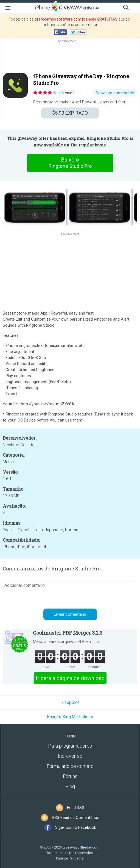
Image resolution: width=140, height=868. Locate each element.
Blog (70, 786)
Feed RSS (76, 808)
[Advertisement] (70, 57)
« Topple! (70, 702)
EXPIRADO (70, 113)
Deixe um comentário (115, 93)
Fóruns (70, 776)
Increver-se (70, 756)
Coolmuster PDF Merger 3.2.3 (68, 633)
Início (70, 736)
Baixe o (70, 163)
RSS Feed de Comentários (76, 818)
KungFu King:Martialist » (70, 717)
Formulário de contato (70, 766)
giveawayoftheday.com (81, 847)
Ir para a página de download (70, 678)
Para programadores (70, 746)
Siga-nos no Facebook (76, 827)
